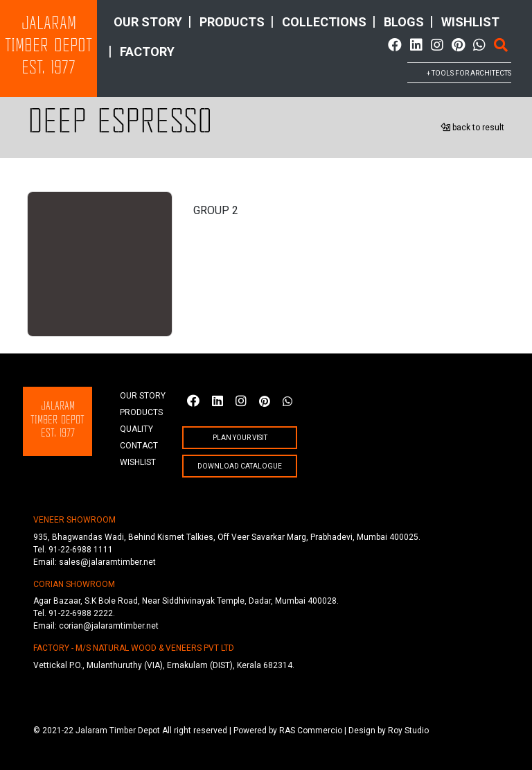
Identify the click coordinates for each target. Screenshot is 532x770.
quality (136, 429)
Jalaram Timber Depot (118, 730)
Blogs (404, 22)
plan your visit (240, 438)
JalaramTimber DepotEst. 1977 (48, 47)
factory (147, 52)
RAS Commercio (311, 730)
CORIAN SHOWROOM (74, 584)
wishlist (470, 22)
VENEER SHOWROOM (74, 520)
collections (324, 22)
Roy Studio (408, 730)
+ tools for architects (469, 73)
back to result (472, 128)
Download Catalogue (240, 466)
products (232, 22)
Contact (139, 446)
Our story (148, 22)
